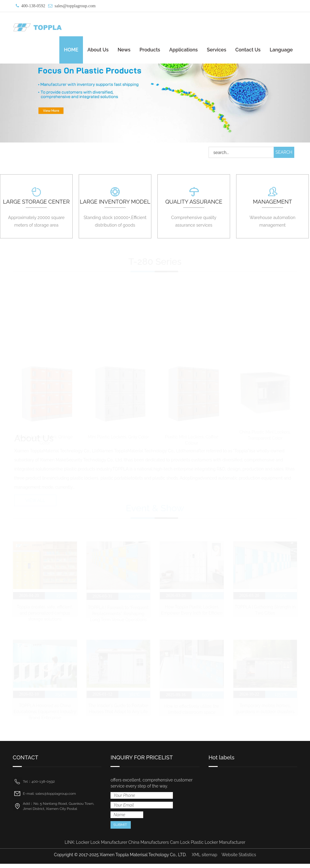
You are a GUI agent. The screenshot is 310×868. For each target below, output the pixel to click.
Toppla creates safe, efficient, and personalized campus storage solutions (45, 614)
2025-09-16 (176, 698)
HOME (71, 50)
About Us (98, 50)
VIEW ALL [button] (35, 501)
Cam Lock (180, 847)
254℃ (61, 697)
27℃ (61, 597)
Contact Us (248, 50)
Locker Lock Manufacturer (102, 847)
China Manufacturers (149, 847)
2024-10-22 (249, 697)
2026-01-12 (102, 697)
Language (281, 50)
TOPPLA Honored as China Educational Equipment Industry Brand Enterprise (45, 714)
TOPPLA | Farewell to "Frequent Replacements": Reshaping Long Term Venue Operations (118, 615)
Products (150, 50)
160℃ (208, 597)
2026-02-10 (29, 697)
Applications (183, 50)
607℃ (208, 698)
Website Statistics (239, 859)
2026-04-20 (29, 597)
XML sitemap (204, 859)
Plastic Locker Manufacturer (218, 847)
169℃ (281, 597)
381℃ (134, 697)
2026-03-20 (176, 597)
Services (216, 50)
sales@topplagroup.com (75, 6)
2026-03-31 (102, 598)
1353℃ (281, 697)
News (124, 50)
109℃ (134, 598)
